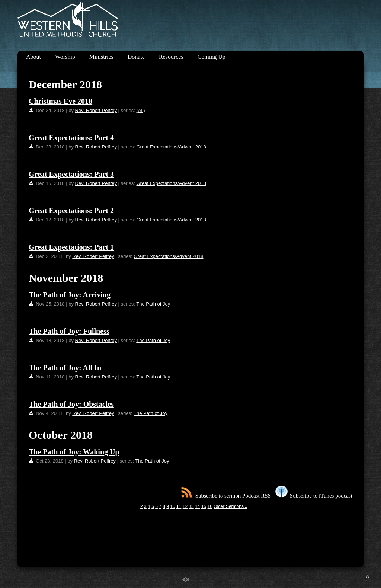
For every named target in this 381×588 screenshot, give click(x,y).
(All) (140, 110)
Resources (171, 57)
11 (179, 506)
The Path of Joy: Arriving (70, 295)
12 (185, 506)
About (33, 57)
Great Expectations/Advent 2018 (171, 147)
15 (204, 506)
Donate (136, 57)
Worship (65, 57)
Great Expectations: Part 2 (71, 211)
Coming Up (212, 57)
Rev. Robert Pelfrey (96, 110)
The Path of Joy (153, 304)
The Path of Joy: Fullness (69, 331)
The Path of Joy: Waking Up (74, 452)
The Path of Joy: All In (65, 368)
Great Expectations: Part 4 (71, 138)
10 (172, 506)
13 (191, 506)
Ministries (101, 57)
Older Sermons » (230, 506)
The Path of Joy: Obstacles (71, 404)
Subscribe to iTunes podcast (314, 496)
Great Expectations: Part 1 (71, 247)
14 (197, 506)
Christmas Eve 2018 (60, 101)
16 (210, 506)
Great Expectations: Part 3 (71, 174)
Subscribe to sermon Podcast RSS (226, 496)
